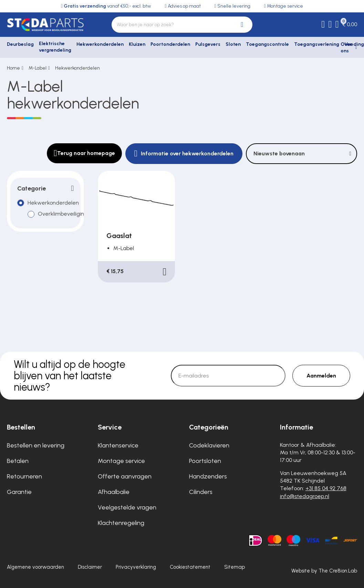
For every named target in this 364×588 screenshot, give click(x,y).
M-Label (38, 68)
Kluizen (137, 44)
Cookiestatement (190, 567)
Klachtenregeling (121, 523)
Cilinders (201, 492)
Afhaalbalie (114, 492)
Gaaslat (119, 236)
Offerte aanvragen (125, 476)
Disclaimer (90, 567)
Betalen (18, 461)
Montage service (121, 461)
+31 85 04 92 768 (326, 488)
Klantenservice (118, 445)
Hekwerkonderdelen (100, 44)
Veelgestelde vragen (127, 507)
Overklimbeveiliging (63, 214)
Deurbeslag (20, 44)
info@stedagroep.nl (305, 496)
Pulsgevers (208, 44)
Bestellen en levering (36, 445)
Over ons (346, 48)
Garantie (19, 492)
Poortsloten (205, 461)
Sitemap (235, 567)
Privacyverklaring (136, 567)
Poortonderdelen (170, 44)
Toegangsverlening (317, 44)
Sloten (233, 44)
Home (13, 68)
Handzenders (208, 476)
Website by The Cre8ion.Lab (324, 571)
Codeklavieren (209, 445)
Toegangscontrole (267, 44)
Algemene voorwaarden (35, 567)
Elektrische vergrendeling (55, 47)
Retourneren (24, 476)
